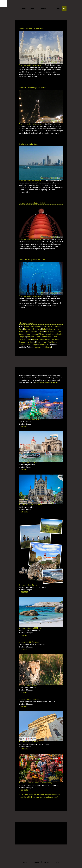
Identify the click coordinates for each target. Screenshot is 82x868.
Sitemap (33, 9)
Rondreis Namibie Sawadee (29, 642)
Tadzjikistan (46, 342)
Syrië (38, 342)
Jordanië (40, 332)
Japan (27, 332)
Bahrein (26, 326)
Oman (55, 337)
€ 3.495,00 (23, 790)
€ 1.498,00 (23, 512)
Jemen (33, 332)
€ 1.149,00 (23, 426)
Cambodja (58, 326)
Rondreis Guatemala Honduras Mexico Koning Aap (37, 783)
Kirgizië (58, 332)
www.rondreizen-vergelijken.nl (46, 382)
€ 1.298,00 (23, 749)
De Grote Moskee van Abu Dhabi (31, 29)
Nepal (38, 337)
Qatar (29, 339)
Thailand (22, 345)
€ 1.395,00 (23, 592)
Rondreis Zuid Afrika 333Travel (30, 628)
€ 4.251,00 (23, 635)
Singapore (23, 342)
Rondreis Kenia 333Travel (28, 685)
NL (64, 9)
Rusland (35, 339)
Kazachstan (50, 332)
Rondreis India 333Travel (28, 462)
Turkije (34, 345)
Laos (28, 334)
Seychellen (55, 339)
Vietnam (38, 347)
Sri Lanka (31, 342)
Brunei (50, 326)
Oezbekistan (46, 337)
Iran (58, 329)
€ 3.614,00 (23, 692)
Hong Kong (37, 329)
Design (47, 862)
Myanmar (31, 337)
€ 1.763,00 (23, 470)
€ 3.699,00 (23, 649)
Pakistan (22, 339)
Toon (58, 81)
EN (58, 9)
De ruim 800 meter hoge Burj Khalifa (32, 88)
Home (24, 9)
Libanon (35, 334)
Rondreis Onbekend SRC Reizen (30, 505)
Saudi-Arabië (45, 339)
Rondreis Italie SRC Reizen (28, 742)
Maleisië (58, 334)
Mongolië (22, 337)
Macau (42, 334)
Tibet (28, 345)
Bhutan (44, 326)
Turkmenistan (43, 345)
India (44, 329)
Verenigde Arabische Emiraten (30, 65)
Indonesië (51, 329)
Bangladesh (35, 326)
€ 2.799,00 (23, 706)
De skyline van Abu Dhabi (28, 144)
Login (57, 862)
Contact (43, 9)
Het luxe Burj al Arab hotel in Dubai (32, 203)
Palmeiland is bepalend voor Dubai (32, 260)
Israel (21, 332)
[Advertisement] (44, 833)
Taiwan (55, 342)
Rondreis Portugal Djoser (28, 585)
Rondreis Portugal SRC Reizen (30, 419)
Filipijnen (28, 329)
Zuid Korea (47, 347)
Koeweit (22, 334)
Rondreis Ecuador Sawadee (29, 699)
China (21, 329)
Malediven (50, 334)
